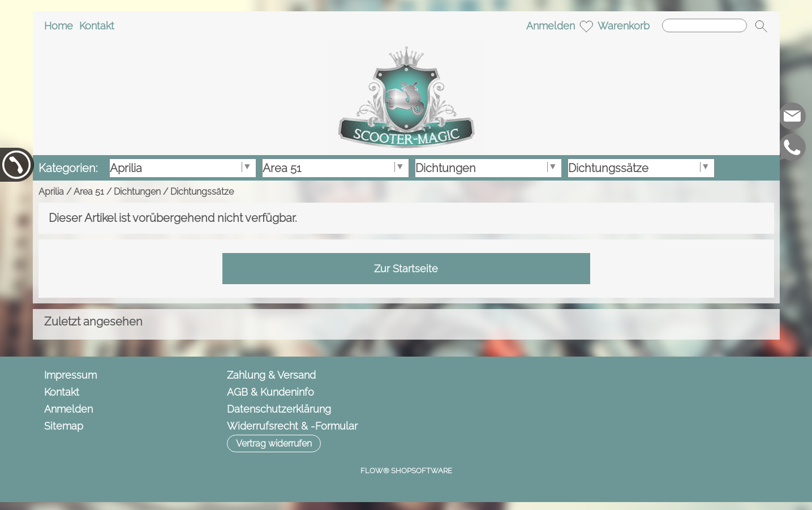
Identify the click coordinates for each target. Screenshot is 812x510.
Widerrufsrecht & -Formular (292, 426)
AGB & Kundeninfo (270, 392)
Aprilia (51, 192)
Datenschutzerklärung (279, 409)
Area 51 (89, 192)
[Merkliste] (586, 26)
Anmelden (551, 26)
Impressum (70, 375)
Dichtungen (137, 192)
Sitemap (64, 426)
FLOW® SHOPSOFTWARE (406, 471)
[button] (761, 26)
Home (59, 26)
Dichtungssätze (202, 192)
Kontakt (97, 26)
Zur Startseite (406, 269)
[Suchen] (704, 25)
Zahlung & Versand (271, 375)
